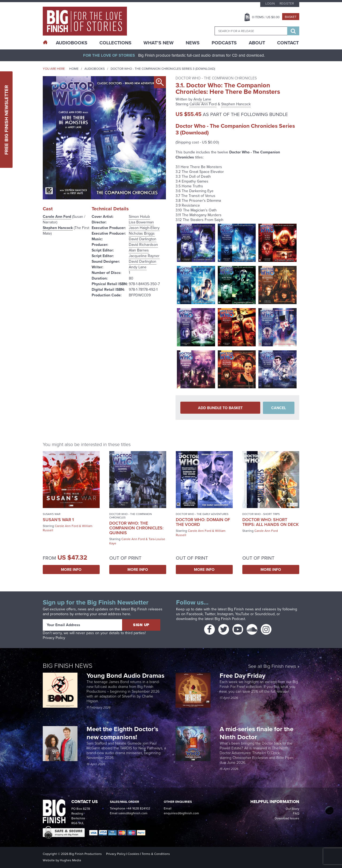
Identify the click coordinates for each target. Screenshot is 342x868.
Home (74, 69)
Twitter (210, 614)
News (193, 43)
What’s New (159, 43)
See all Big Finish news (272, 666)
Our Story (292, 809)
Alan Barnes (139, 250)
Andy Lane (138, 267)
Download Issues (287, 818)
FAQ (296, 813)
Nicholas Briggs (142, 233)
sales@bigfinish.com (133, 813)
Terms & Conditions (156, 854)
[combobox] (251, 31)
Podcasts (224, 43)
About (257, 43)
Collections (115, 43)
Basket (291, 17)
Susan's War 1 (58, 520)
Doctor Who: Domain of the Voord (203, 522)
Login (270, 3)
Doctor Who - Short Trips (261, 514)
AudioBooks (72, 43)
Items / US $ (266, 17)
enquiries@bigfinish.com (181, 813)
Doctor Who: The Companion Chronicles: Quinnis (136, 528)
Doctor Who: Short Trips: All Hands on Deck (271, 522)
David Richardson (143, 245)
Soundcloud (265, 614)
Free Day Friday (242, 675)
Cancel (279, 408)
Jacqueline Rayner (144, 256)
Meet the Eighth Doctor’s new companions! (122, 733)
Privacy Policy (54, 638)
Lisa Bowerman (141, 222)
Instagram (225, 614)
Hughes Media (70, 860)
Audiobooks (95, 69)
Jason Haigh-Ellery (144, 228)
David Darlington (143, 239)
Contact (288, 43)
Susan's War (52, 514)
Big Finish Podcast (230, 619)
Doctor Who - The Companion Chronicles (131, 516)
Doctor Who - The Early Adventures (202, 514)
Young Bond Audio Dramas (126, 675)
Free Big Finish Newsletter (6, 120)
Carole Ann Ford (57, 216)
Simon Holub (139, 217)
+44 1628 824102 (138, 808)
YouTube (242, 614)
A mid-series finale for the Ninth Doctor (256, 733)
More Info (71, 569)
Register (287, 3)
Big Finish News (68, 665)
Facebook (195, 614)
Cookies (134, 854)
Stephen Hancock (58, 228)
